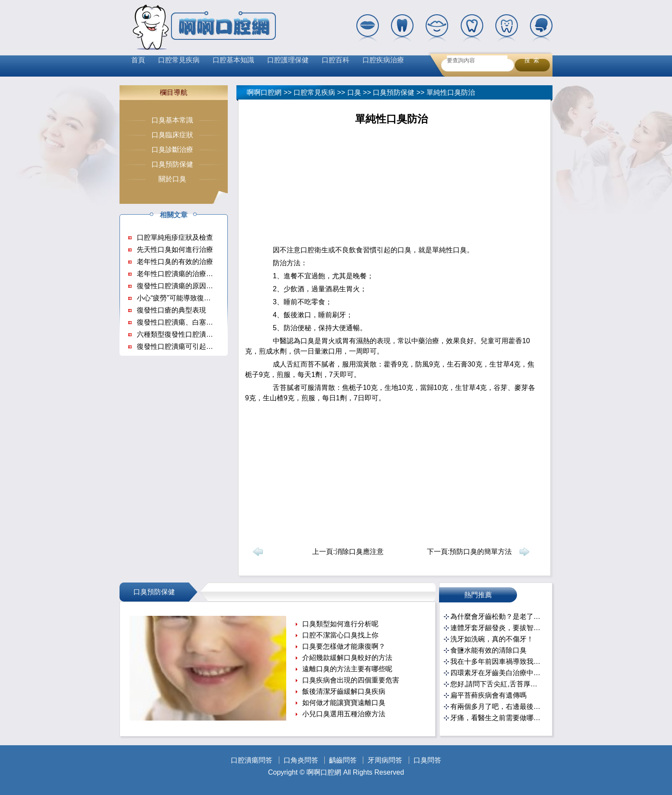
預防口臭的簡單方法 (481, 552)
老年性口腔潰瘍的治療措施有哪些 (189, 274)
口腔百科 (336, 60)
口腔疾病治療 (383, 60)
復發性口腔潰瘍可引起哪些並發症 (189, 346)
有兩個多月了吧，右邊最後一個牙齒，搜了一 (497, 706)
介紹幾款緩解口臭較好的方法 (347, 658)
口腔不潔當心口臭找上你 (340, 635)
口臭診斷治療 (172, 150)
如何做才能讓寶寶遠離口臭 (344, 703)
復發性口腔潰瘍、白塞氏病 (178, 322)
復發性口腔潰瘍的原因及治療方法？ (192, 286)
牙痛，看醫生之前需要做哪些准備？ (497, 718)
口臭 (354, 92)
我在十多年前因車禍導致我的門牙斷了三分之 (497, 661)
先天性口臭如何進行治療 (175, 249)
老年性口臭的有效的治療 (175, 262)
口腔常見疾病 (179, 60)
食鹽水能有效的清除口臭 (488, 650)
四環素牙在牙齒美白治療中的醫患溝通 (497, 673)
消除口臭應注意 (359, 552)
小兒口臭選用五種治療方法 (344, 714)
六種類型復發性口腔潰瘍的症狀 (185, 334)
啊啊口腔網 (264, 92)
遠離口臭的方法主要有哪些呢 (347, 669)
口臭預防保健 (394, 92)
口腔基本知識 (233, 60)
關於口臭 (172, 179)
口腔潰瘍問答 (252, 760)
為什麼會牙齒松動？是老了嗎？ (497, 616)
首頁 (138, 60)
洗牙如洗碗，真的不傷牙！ (492, 639)
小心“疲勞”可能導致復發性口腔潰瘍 (191, 298)
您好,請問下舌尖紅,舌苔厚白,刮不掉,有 (497, 684)
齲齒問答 (343, 760)
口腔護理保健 (288, 60)
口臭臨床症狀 (172, 135)
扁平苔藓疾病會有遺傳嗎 (488, 695)
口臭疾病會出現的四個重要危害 (351, 680)
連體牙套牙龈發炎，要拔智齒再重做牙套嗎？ (497, 628)
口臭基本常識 (172, 120)
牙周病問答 (385, 760)
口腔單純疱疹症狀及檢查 (175, 237)
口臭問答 (427, 760)
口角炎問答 (301, 760)
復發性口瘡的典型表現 (171, 310)
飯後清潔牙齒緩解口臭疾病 (344, 691)
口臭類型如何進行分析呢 (340, 624)
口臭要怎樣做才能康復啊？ (344, 646)
